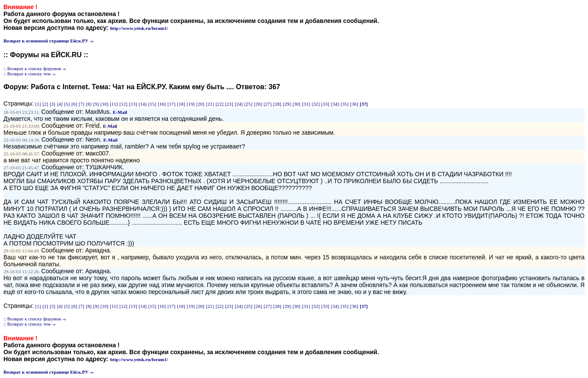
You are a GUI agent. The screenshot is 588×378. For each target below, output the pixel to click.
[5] (67, 104)
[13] (133, 104)
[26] (258, 104)
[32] (315, 104)
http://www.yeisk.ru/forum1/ (139, 28)
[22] (219, 104)
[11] (114, 104)
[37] (363, 104)
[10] (104, 104)
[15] (152, 104)
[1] (38, 104)
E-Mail (120, 112)
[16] (162, 104)
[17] (171, 104)
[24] (239, 104)
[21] (210, 104)
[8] (89, 104)
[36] (354, 104)
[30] (296, 104)
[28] (277, 104)
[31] (306, 104)
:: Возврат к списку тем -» (30, 74)
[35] (344, 104)
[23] (229, 104)
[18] (181, 104)
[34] (335, 104)
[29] (287, 104)
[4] (60, 104)
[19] (191, 104)
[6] (74, 104)
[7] (82, 104)
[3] (53, 104)
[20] (200, 104)
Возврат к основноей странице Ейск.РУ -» (48, 41)
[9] (96, 104)
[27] (267, 104)
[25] (248, 104)
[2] (45, 104)
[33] (325, 104)
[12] (123, 104)
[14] (142, 104)
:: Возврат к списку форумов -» (35, 68)
